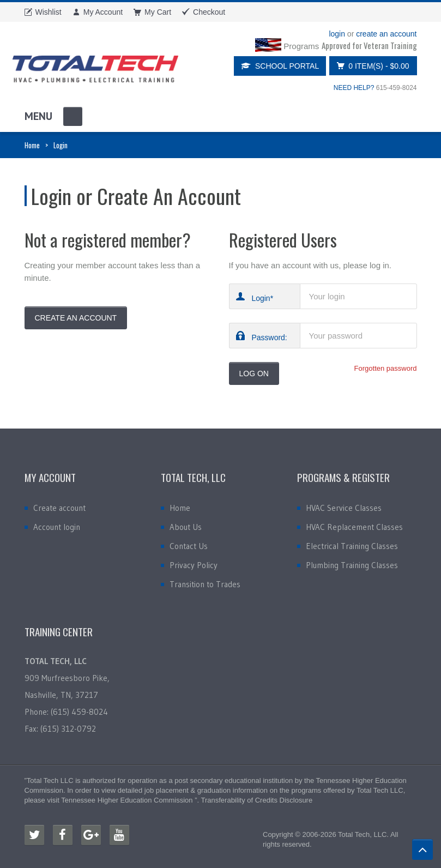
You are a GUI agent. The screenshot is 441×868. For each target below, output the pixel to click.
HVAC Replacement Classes (354, 527)
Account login (57, 527)
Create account (59, 508)
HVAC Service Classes (344, 508)
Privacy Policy (194, 565)
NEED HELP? (354, 88)
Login (261, 298)
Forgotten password (386, 368)
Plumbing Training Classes (352, 565)
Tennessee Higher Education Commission (127, 800)
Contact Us (189, 546)
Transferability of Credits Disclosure (256, 800)
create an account (386, 34)
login (337, 34)
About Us (186, 527)
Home (32, 145)
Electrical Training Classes (352, 546)
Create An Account (76, 318)
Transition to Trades (205, 584)
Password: (269, 337)
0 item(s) (370, 66)
